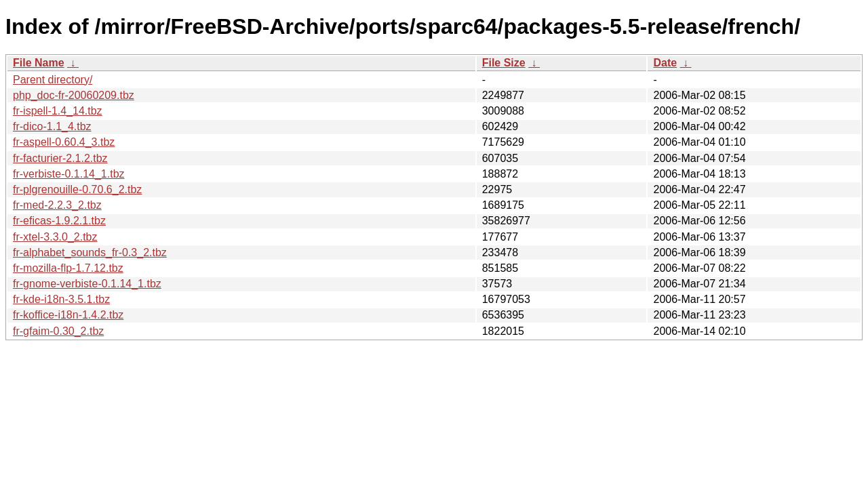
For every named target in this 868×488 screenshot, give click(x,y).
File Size (504, 63)
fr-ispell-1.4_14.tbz (58, 111)
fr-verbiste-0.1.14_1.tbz (69, 174)
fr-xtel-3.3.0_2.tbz (55, 237)
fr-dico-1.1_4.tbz (52, 126)
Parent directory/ (53, 80)
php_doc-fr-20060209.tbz (74, 95)
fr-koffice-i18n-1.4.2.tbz (68, 315)
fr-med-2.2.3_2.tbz (57, 205)
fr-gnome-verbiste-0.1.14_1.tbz (87, 284)
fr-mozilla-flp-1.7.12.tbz (68, 268)
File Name (39, 63)
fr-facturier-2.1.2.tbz (60, 158)
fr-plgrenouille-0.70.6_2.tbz (77, 189)
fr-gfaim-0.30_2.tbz (58, 331)
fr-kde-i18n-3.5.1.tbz (61, 299)
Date (665, 63)
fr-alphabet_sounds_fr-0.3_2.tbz (90, 252)
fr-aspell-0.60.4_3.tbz (64, 142)
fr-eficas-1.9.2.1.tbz (59, 221)
